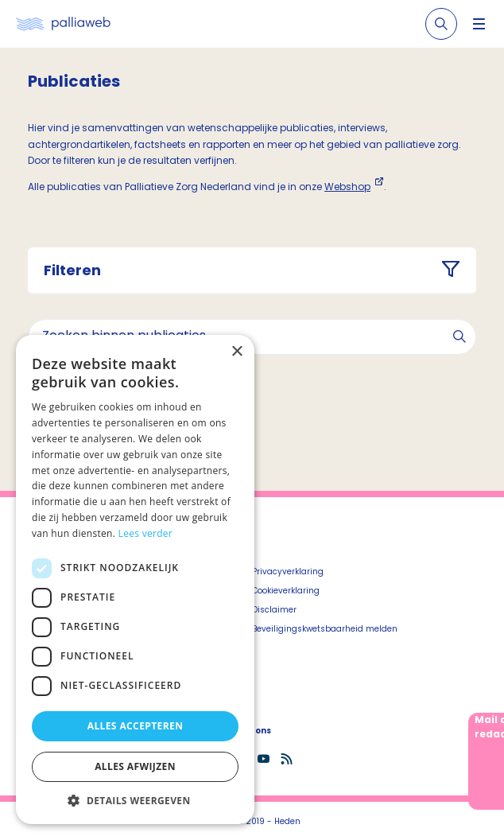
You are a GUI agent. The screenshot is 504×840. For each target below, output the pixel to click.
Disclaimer (274, 610)
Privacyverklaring (288, 572)
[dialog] (135, 579)
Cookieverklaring (286, 591)
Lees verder (146, 533)
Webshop (347, 187)
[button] (135, 800)
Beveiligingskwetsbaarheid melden (325, 629)
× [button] (236, 352)
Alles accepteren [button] (136, 726)
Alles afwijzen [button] (135, 766)
